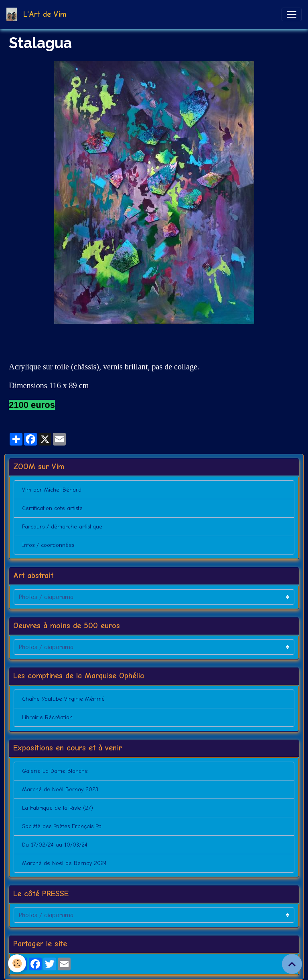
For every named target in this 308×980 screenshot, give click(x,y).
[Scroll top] (292, 964)
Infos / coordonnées (48, 545)
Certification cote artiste (52, 508)
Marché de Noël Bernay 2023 (60, 789)
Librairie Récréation (47, 717)
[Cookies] (17, 963)
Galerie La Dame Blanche (55, 771)
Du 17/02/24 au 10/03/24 (55, 845)
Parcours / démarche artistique (62, 527)
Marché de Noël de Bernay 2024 (64, 863)
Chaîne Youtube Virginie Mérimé (63, 699)
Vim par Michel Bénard (52, 490)
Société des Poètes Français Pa (62, 826)
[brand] (38, 14)
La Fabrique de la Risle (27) (58, 808)
